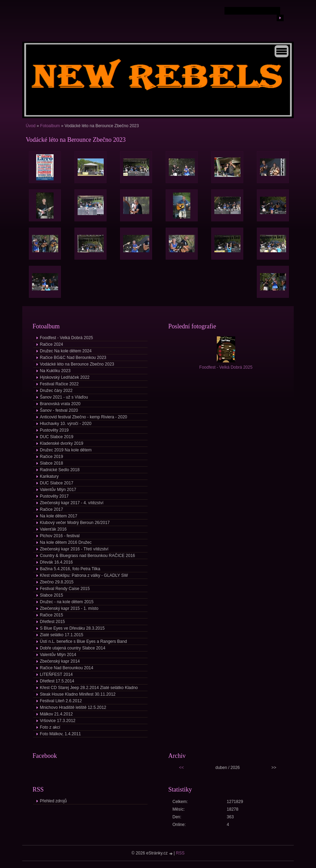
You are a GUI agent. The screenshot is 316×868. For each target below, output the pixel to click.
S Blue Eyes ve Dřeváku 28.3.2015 (72, 628)
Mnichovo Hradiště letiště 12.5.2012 (73, 707)
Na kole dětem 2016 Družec (66, 542)
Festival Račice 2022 (59, 384)
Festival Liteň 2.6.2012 (61, 701)
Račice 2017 (52, 509)
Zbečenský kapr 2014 (60, 661)
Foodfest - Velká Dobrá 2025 (67, 338)
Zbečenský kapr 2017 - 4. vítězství (72, 503)
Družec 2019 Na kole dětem (66, 450)
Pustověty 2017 (54, 496)
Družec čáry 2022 (56, 391)
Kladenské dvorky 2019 (62, 443)
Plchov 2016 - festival (60, 536)
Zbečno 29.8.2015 (57, 582)
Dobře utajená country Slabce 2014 (73, 648)
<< (181, 768)
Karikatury (49, 476)
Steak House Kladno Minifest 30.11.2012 (78, 694)
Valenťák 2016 (53, 529)
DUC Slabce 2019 (57, 437)
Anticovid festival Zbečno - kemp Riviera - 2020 (84, 417)
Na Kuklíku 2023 (55, 371)
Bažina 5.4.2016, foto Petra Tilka (70, 569)
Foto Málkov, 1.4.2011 (61, 734)
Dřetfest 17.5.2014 (57, 681)
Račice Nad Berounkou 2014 (67, 668)
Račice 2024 (52, 344)
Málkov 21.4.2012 (57, 714)
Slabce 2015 (52, 595)
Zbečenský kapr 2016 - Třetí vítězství (74, 549)
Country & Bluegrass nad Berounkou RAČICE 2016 (88, 556)
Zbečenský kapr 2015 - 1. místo (69, 608)
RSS (180, 853)
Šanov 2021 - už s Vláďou (64, 397)
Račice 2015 (52, 615)
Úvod (31, 126)
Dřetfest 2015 (53, 622)
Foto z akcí (50, 727)
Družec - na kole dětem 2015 (67, 602)
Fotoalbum (50, 126)
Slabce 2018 (52, 463)
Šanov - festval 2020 (59, 410)
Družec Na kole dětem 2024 (66, 351)
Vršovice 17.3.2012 (58, 721)
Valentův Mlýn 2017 (58, 490)
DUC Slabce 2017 (57, 483)
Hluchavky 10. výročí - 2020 (66, 424)
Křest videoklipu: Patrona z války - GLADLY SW (84, 575)
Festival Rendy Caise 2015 (65, 589)
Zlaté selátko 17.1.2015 (62, 635)
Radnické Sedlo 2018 (60, 470)
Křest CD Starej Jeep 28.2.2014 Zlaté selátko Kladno (89, 688)
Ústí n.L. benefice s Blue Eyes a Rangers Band (84, 641)
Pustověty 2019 (54, 430)
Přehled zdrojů (53, 801)
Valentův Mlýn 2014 (58, 655)
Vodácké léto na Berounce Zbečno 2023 (77, 364)
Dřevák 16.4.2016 (57, 562)
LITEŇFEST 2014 (57, 674)
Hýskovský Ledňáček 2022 (65, 377)
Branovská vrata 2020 (60, 404)
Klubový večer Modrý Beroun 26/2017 (75, 523)
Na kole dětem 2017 (59, 516)
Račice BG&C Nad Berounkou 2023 (73, 358)
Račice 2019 (52, 457)
